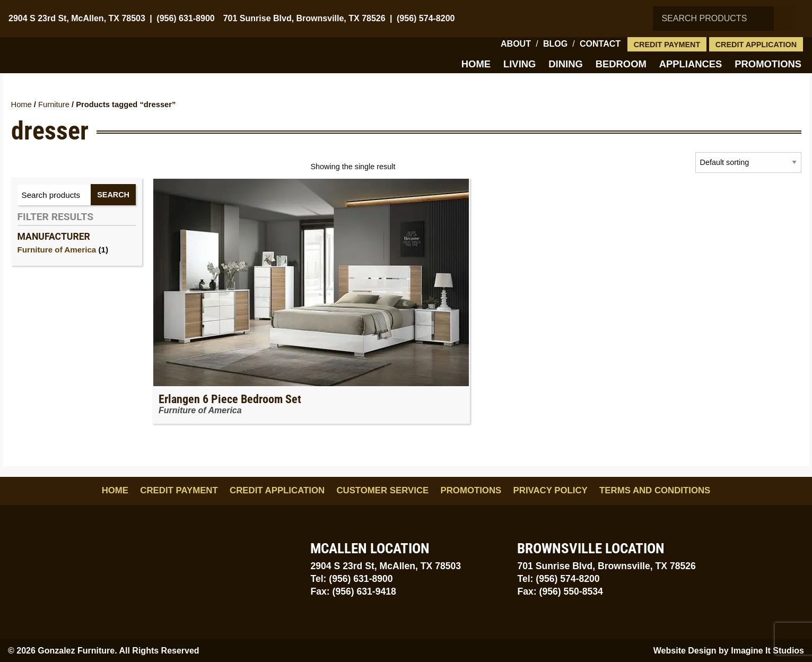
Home (476, 64)
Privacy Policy (551, 490)
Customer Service (382, 490)
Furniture (54, 104)
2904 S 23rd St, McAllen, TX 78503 (77, 18)
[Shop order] (748, 163)
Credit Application (756, 45)
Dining (565, 64)
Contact (600, 44)
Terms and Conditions (655, 490)
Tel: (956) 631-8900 (351, 579)
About (516, 44)
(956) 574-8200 (426, 18)
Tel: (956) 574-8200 (558, 579)
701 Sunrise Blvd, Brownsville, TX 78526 (304, 18)
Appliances (691, 64)
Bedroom (621, 64)
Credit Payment (667, 45)
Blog (555, 44)
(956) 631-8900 (185, 18)
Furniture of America (57, 250)
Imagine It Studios (767, 651)
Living (519, 64)
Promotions (768, 64)
